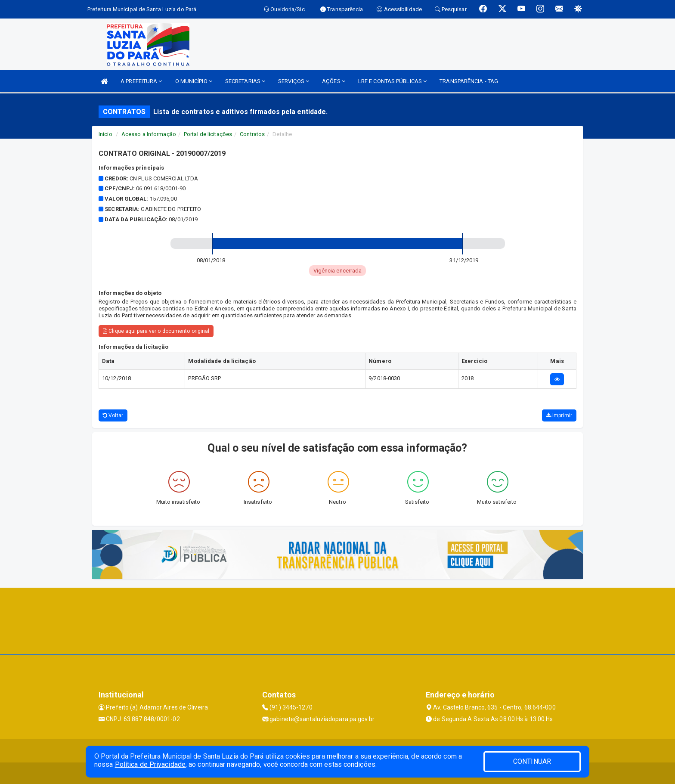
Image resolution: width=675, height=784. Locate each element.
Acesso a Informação (149, 134)
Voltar (113, 415)
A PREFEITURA (141, 81)
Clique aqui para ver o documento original (156, 331)
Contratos (252, 134)
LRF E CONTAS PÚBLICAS (392, 81)
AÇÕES (334, 81)
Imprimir (559, 415)
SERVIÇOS (294, 81)
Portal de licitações (208, 134)
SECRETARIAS (245, 81)
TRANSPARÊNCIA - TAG (469, 81)
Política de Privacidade (150, 764)
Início (105, 134)
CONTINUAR (532, 761)
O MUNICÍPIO (194, 81)
